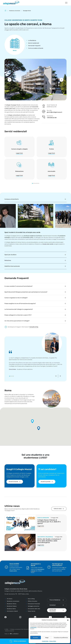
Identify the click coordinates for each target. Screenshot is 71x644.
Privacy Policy (53, 641)
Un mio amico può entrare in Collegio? (17, 321)
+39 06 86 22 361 (52, 118)
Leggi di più (19, 153)
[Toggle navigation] (66, 3)
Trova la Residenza (55, 600)
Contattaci (53, 605)
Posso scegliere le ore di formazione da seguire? (20, 303)
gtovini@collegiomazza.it (54, 112)
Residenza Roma (11, 609)
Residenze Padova (12, 606)
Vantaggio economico (34, 606)
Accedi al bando (15, 482)
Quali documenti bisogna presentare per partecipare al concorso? (26, 292)
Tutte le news (59, 509)
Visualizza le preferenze (61, 638)
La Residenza (32, 40)
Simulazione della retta (34, 609)
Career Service (32, 611)
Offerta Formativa (32, 601)
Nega (47, 638)
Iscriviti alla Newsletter (53, 610)
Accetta (35, 638)
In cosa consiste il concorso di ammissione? (18, 286)
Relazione (8, 260)
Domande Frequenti (34, 46)
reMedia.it (16, 634)
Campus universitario (12, 199)
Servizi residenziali (34, 43)
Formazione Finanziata (34, 604)
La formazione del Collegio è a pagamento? (19, 309)
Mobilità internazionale (12, 266)
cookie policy (33, 627)
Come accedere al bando (36, 48)
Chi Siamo (10, 599)
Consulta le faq (34, 327)
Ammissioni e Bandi (12, 611)
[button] (68, 620)
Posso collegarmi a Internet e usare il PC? (18, 315)
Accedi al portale (47, 482)
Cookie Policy (45, 641)
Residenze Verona (12, 604)
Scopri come (13, 571)
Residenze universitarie (13, 601)
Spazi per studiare (10, 255)
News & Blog (31, 599)
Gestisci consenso (9, 631)
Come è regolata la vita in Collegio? (16, 298)
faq (63, 568)
